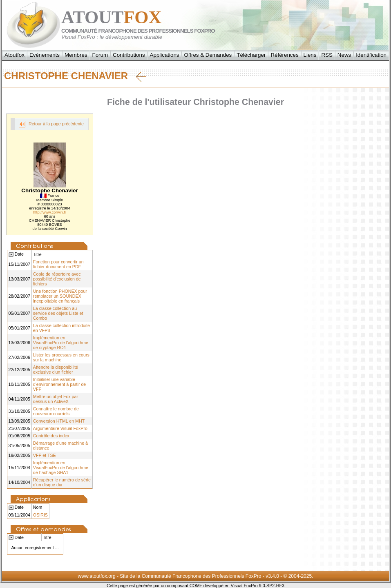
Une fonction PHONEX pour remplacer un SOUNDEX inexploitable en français (60, 296)
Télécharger (251, 55)
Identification (371, 55)
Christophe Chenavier (75, 76)
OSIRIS (40, 515)
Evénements (45, 55)
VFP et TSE (45, 455)
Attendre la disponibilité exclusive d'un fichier (56, 370)
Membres (76, 55)
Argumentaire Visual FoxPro (60, 428)
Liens (310, 55)
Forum (100, 55)
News (344, 55)
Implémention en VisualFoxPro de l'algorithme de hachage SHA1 (61, 468)
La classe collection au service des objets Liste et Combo (58, 313)
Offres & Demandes (208, 55)
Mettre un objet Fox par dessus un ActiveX (56, 399)
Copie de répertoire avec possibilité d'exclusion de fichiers (57, 279)
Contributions (129, 55)
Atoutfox (15, 55)
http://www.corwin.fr (50, 212)
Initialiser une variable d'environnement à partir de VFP (59, 384)
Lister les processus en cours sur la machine (61, 357)
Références (284, 55)
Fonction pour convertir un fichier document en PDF (58, 264)
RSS (327, 55)
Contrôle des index (51, 436)
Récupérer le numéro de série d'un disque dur (62, 482)
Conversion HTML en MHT (59, 421)
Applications (165, 55)
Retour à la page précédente (51, 124)
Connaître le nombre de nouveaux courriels (56, 411)
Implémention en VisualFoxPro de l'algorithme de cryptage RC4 (61, 343)
